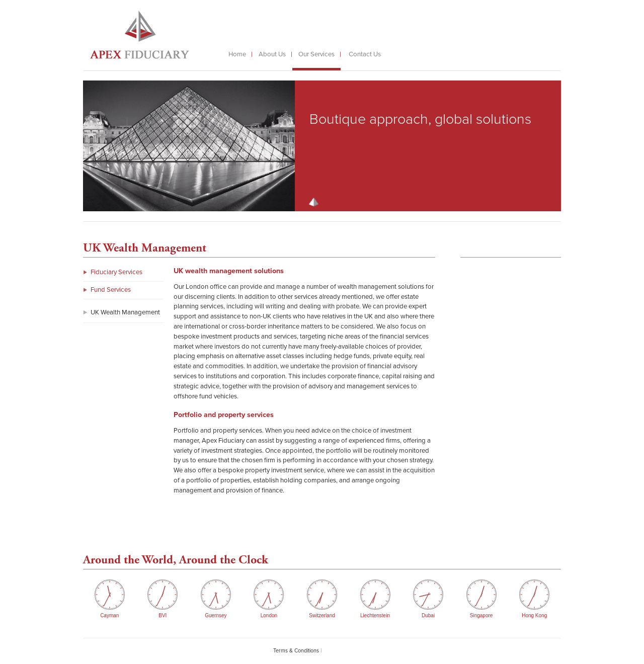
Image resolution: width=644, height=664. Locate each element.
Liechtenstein (375, 615)
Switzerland (322, 615)
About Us (272, 54)
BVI (163, 615)
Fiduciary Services (116, 272)
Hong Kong (534, 615)
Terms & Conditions (296, 651)
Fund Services (111, 290)
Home (237, 54)
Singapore (481, 615)
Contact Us (365, 54)
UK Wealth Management (125, 312)
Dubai (428, 615)
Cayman (109, 615)
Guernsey (216, 615)
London (269, 615)
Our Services (316, 54)
